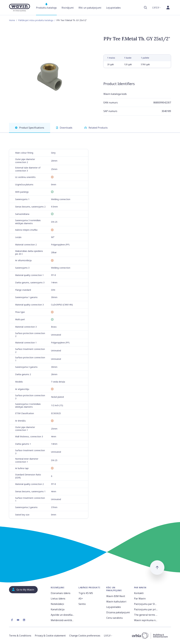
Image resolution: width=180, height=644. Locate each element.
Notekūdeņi (57, 604)
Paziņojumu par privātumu (146, 609)
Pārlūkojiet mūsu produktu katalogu (36, 20)
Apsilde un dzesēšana (63, 615)
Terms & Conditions (20, 636)
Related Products (96, 128)
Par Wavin (140, 599)
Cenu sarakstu (114, 618)
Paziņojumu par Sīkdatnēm (146, 604)
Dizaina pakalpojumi (118, 612)
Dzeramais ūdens (61, 593)
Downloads (64, 128)
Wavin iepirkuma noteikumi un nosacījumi (146, 620)
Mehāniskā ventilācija (63, 620)
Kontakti (139, 593)
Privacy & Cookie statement (50, 636)
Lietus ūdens (58, 599)
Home (12, 20)
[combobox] (157, 8)
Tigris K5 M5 (86, 593)
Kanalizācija (58, 609)
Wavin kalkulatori (116, 602)
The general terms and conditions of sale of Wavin (146, 615)
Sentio (82, 604)
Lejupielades (114, 607)
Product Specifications (30, 128)
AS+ (81, 599)
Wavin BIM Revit (116, 596)
